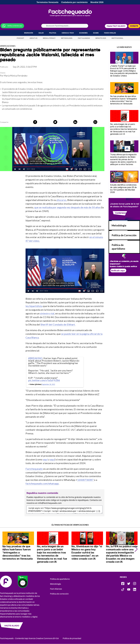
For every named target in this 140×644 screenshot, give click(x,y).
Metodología (67, 38)
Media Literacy (49, 38)
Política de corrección (59, 594)
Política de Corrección (124, 235)
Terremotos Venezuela (48, 2)
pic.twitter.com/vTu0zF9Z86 (44, 380)
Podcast (20, 38)
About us (33, 38)
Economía (84, 33)
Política (53, 33)
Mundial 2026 (97, 2)
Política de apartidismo (60, 579)
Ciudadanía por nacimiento (74, 2)
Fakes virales (110, 33)
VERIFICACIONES (8, 46)
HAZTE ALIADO (12, 626)
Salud (41, 33)
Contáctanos (121, 213)
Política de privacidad (72, 638)
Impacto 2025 (101, 38)
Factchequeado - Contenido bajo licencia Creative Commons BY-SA (29, 638)
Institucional (117, 38)
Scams (96, 33)
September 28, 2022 (48, 384)
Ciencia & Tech (68, 33)
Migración (29, 33)
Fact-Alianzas (84, 38)
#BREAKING (35, 358)
